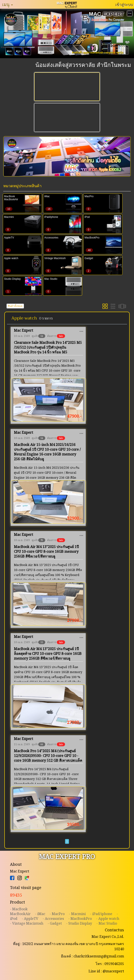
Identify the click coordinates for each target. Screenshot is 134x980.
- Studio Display (79, 923)
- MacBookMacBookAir (20, 911)
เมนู (8, 4)
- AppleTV (30, 919)
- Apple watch (108, 919)
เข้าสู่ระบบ (124, 5)
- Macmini (77, 914)
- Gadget (55, 923)
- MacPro (57, 914)
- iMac (40, 914)
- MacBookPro (80, 919)
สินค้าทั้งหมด (15, 306)
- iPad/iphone (101, 914)
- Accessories (53, 919)
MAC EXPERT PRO (67, 857)
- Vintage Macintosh (27, 923)
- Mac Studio (107, 923)
